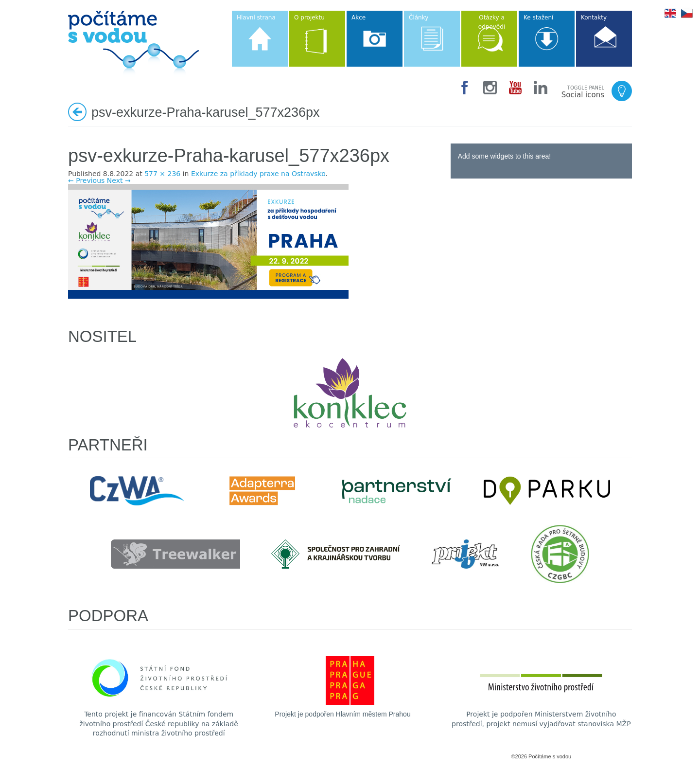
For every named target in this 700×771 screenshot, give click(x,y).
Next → (119, 180)
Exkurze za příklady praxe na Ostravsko (258, 174)
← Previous (86, 180)
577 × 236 (162, 174)
